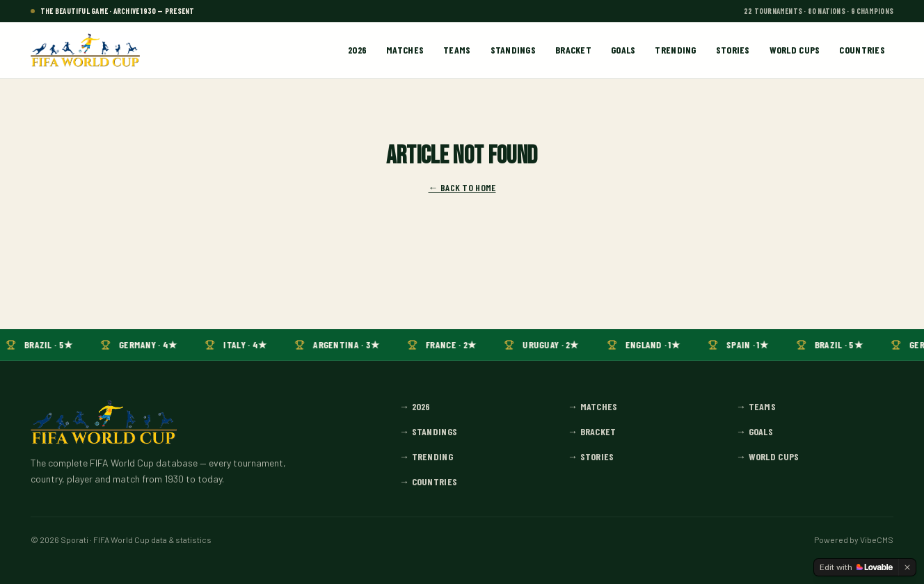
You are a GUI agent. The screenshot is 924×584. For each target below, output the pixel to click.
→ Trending (426, 456)
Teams (457, 50)
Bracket (573, 50)
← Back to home (462, 187)
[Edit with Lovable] (856, 567)
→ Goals (755, 431)
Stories (733, 50)
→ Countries (428, 481)
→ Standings (428, 431)
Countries (862, 50)
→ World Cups (767, 456)
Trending (675, 50)
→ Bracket (592, 431)
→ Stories (591, 456)
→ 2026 (415, 406)
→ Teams (756, 406)
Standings (513, 50)
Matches (405, 50)
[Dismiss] (907, 567)
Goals (623, 50)
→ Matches (593, 406)
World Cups (795, 50)
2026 (357, 50)
